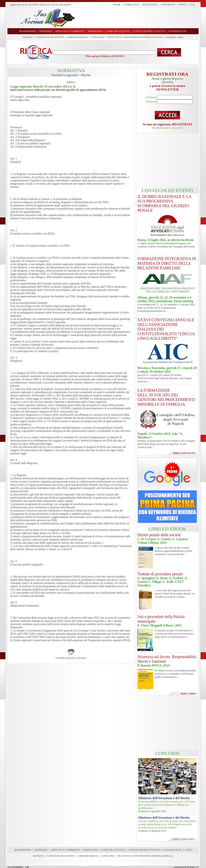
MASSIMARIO (23, 850)
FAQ (192, 5)
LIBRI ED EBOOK (78, 37)
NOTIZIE (28, 37)
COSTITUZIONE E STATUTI (144, 850)
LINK (188, 850)
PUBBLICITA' (132, 5)
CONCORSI (98, 37)
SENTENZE (41, 850)
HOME (117, 5)
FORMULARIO (175, 37)
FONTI (182, 5)
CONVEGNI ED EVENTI (50, 37)
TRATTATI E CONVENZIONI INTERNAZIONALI (135, 37)
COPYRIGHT (168, 5)
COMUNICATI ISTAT (113, 850)
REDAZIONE (150, 5)
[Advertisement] (138, 18)
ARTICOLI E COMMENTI (65, 850)
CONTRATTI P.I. (173, 850)
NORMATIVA (91, 850)
